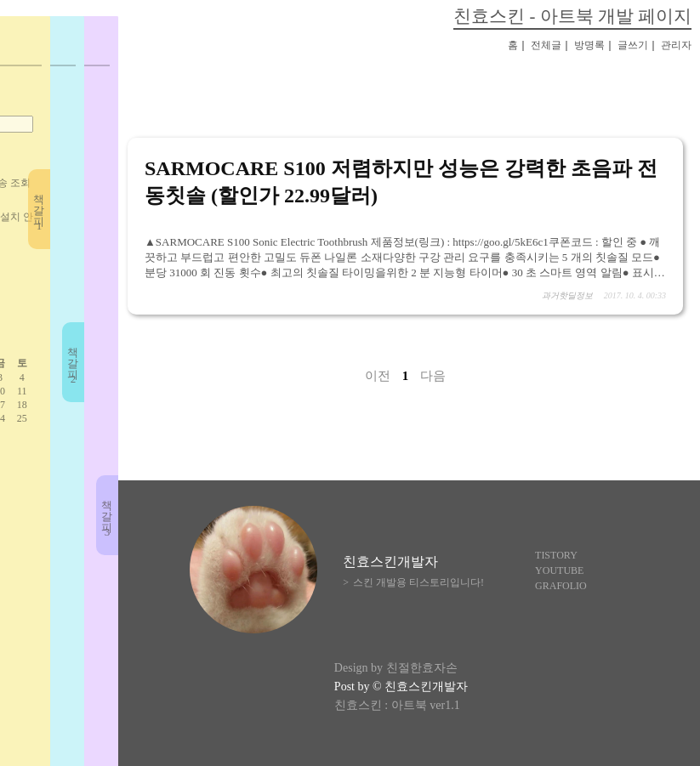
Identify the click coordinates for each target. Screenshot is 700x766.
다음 (433, 376)
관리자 (676, 45)
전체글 (546, 45)
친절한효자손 (422, 668)
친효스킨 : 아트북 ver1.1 (397, 705)
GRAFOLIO (561, 586)
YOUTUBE (559, 570)
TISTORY (556, 555)
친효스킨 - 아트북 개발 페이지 (572, 16)
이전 (378, 376)
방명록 (589, 45)
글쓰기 (633, 45)
